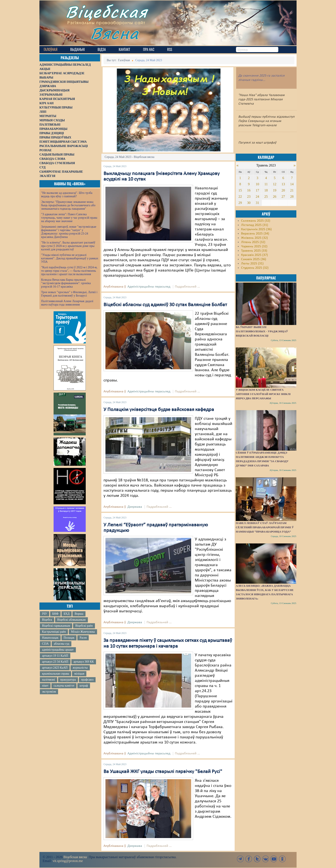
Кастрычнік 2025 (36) (256, 229)
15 (240, 190)
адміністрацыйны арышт (58, 650)
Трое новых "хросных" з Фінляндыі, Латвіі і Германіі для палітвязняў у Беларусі (69, 294)
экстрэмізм (49, 692)
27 (283, 197)
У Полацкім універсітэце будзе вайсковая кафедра (159, 410)
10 (257, 184)
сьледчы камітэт (64, 686)
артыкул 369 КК (84, 662)
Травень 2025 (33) (254, 251)
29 (240, 203)
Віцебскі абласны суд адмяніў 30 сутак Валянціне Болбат (165, 305)
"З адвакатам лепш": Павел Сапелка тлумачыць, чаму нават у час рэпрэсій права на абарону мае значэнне (69, 218)
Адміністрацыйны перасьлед (149, 287)
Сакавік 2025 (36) (254, 259)
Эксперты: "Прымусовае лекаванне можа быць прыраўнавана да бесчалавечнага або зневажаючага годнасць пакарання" (68, 205)
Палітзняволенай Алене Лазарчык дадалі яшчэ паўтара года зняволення (67, 303)
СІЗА (45, 644)
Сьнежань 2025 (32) (256, 221)
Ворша (79, 614)
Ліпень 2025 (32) (253, 242)
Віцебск (47, 620)
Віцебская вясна (75, 857)
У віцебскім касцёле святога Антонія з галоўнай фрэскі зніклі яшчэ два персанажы (263, 394)
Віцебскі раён (84, 626)
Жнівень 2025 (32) (254, 238)
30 (249, 203)
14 (292, 184)
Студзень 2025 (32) (255, 268)
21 (292, 190)
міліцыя (79, 674)
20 (283, 190)
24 (257, 197)
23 (249, 197)
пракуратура (68, 680)
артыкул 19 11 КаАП (55, 656)
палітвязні (49, 680)
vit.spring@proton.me (68, 861)
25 (266, 197)
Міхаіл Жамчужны (83, 632)
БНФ (55, 614)
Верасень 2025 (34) (255, 234)
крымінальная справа (55, 674)
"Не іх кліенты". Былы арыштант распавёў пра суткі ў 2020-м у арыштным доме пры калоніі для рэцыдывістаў (68, 246)
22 (240, 197)
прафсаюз (87, 680)
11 (266, 184)
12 (275, 184)
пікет (45, 686)
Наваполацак (50, 638)
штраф (84, 686)
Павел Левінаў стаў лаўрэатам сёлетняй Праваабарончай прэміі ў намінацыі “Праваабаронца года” (265, 527)
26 (275, 197)
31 (257, 203)
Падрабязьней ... (187, 287)
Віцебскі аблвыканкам (71, 620)
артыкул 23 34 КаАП (55, 662)
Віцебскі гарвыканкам (56, 626)
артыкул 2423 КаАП (55, 668)
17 (257, 190)
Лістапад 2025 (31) (255, 225)
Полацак (69, 638)
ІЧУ (45, 614)
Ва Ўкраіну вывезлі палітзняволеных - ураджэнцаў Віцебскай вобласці (262, 331)
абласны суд (61, 644)
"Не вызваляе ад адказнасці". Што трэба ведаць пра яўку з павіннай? (67, 195)
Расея (83, 638)
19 (275, 190)
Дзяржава (135, 507)
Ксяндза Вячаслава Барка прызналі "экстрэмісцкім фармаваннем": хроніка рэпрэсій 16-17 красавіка (66, 283)
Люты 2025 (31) (252, 264)
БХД (67, 614)
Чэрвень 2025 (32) (254, 246)
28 (292, 197)
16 (249, 190)
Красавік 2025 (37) (254, 255)
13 (283, 184)
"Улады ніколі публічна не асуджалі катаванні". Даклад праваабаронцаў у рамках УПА (70, 258)
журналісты (80, 668)
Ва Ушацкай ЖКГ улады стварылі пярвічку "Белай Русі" (163, 772)
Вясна (115, 33)
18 (266, 190)
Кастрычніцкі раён (54, 632)
